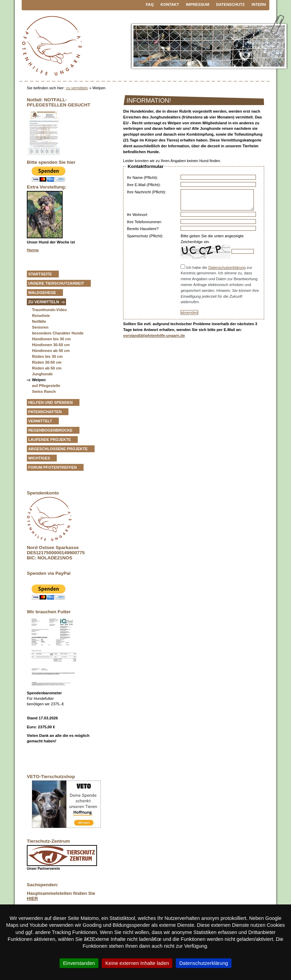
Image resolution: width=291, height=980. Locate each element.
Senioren (40, 327)
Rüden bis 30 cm (47, 356)
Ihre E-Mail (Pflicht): (144, 185)
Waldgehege (42, 293)
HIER (32, 898)
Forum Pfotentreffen (52, 467)
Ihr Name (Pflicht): (142, 178)
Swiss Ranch (44, 391)
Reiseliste (41, 316)
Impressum (198, 4)
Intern (259, 4)
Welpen (39, 380)
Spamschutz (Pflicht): (145, 236)
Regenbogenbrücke (50, 430)
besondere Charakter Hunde (58, 333)
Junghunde (42, 374)
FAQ (150, 4)
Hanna (33, 250)
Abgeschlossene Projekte (58, 449)
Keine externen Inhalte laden (137, 963)
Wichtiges (39, 458)
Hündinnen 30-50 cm (51, 345)
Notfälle (39, 321)
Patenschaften (45, 412)
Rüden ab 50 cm (47, 368)
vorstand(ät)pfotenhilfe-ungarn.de (154, 335)
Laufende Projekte (50, 440)
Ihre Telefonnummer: (144, 222)
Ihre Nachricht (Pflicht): (147, 192)
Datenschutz (230, 4)
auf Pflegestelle (46, 386)
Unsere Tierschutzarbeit (56, 283)
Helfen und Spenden (50, 402)
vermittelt (40, 421)
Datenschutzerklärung (227, 267)
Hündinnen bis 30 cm (51, 339)
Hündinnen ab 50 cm (51, 351)
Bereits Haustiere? (143, 229)
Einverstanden (79, 963)
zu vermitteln (77, 88)
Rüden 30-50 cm (47, 362)
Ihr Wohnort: (137, 215)
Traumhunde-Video (49, 310)
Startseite (40, 274)
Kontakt (170, 4)
